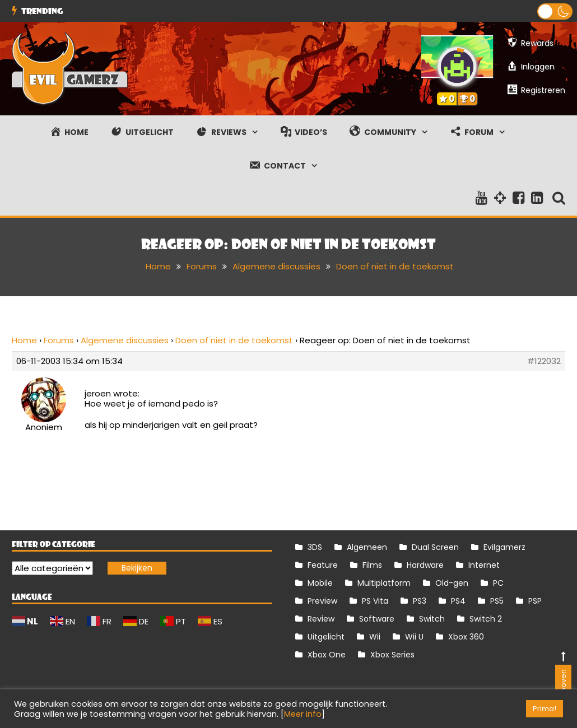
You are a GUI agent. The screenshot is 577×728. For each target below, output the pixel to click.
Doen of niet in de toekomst (234, 340)
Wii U (414, 637)
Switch (432, 619)
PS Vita (375, 601)
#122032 (544, 361)
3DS (315, 547)
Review (321, 619)
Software (377, 619)
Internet (484, 565)
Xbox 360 (466, 637)
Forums (59, 340)
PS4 (458, 601)
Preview (322, 601)
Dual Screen (435, 547)
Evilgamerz (504, 547)
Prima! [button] (545, 709)
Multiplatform (384, 583)
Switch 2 (486, 619)
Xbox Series (392, 655)
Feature (323, 565)
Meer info (303, 714)
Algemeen (367, 547)
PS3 (420, 601)
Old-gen (452, 583)
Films (372, 565)
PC (498, 583)
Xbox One (327, 655)
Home (24, 340)
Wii (375, 637)
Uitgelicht (326, 637)
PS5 (497, 601)
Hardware (425, 565)
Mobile (320, 583)
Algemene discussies (125, 340)
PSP (535, 601)
